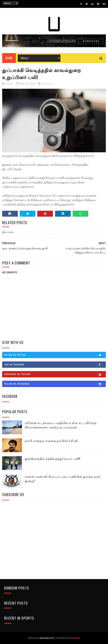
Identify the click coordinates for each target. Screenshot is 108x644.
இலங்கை (47, 84)
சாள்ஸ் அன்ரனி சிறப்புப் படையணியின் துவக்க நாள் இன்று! (63, 479)
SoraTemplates (47, 638)
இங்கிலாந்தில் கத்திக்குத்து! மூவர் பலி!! (53, 458)
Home (9, 58)
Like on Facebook (55, 365)
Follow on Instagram (55, 384)
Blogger (76, 638)
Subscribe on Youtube (55, 374)
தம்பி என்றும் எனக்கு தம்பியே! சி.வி (51, 441)
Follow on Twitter (55, 355)
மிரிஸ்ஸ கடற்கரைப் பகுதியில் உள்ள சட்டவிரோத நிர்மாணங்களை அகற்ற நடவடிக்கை (61, 425)
